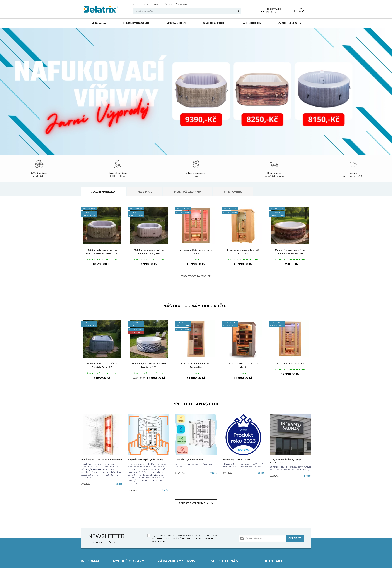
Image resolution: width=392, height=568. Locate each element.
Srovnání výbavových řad (189, 460)
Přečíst (118, 484)
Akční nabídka (103, 192)
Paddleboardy (251, 23)
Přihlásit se (272, 12)
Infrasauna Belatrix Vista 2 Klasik (243, 365)
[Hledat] (238, 11)
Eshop (146, 4)
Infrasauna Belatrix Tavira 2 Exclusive (243, 252)
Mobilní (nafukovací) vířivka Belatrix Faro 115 (102, 365)
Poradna (157, 4)
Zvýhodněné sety (290, 23)
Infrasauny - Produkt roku (237, 460)
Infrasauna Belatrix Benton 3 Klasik (196, 252)
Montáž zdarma (188, 192)
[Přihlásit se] (262, 11)
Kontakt (168, 4)
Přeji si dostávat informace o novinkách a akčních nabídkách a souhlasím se (184, 538)
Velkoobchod (182, 4)
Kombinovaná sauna (136, 23)
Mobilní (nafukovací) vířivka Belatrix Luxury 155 (149, 252)
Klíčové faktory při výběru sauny (146, 460)
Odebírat (295, 538)
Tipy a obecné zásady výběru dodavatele (286, 461)
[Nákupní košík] (301, 11)
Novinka (145, 192)
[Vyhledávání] (187, 11)
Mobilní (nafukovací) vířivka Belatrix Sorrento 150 (290, 252)
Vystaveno (233, 192)
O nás (136, 4)
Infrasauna (98, 23)
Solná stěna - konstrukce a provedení (102, 460)
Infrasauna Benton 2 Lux (290, 364)
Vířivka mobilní (176, 23)
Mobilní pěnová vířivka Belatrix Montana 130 (149, 365)
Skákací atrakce (214, 23)
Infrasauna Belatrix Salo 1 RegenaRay (196, 365)
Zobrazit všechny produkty (196, 276)
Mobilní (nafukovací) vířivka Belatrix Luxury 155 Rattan (102, 252)
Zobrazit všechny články (196, 503)
